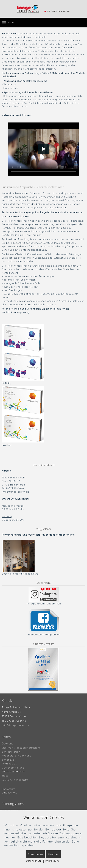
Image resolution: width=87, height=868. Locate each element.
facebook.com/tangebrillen (43, 635)
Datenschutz (10, 793)
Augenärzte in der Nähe (17, 756)
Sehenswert (9, 759)
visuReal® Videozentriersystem (21, 748)
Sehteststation (11, 752)
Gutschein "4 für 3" (14, 767)
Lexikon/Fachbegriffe (15, 780)
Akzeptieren (35, 854)
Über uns (7, 744)
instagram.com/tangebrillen (43, 604)
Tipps (5, 776)
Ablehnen (53, 854)
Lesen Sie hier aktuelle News (20, 574)
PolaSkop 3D (9, 764)
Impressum (9, 789)
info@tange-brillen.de (16, 492)
